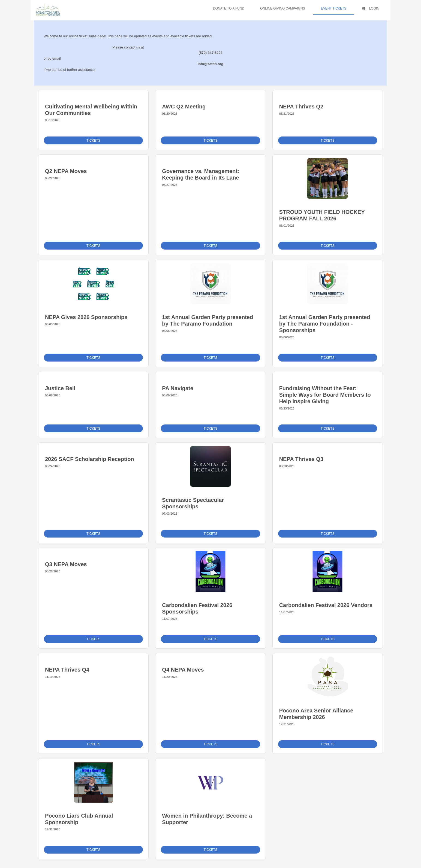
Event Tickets (334, 8)
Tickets (93, 141)
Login (371, 8)
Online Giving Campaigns (282, 8)
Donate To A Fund (229, 8)
